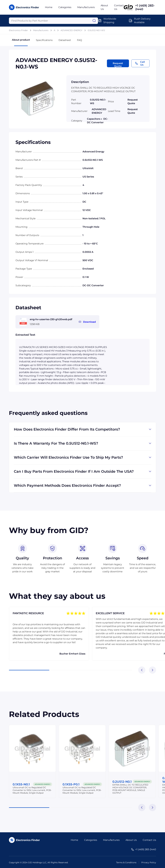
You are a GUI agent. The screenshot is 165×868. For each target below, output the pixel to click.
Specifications (44, 40)
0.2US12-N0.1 (122, 782)
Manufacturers (86, 7)
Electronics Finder (18, 30)
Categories (65, 7)
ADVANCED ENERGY (71, 30)
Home (49, 7)
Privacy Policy (149, 862)
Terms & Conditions (126, 862)
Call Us (140, 63)
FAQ (79, 40)
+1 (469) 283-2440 (145, 7)
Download (89, 322)
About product (21, 42)
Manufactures (111, 840)
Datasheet (65, 40)
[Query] (53, 21)
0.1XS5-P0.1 (71, 784)
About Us (131, 840)
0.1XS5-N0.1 (21, 784)
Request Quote (118, 65)
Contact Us (149, 840)
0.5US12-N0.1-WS (96, 30)
